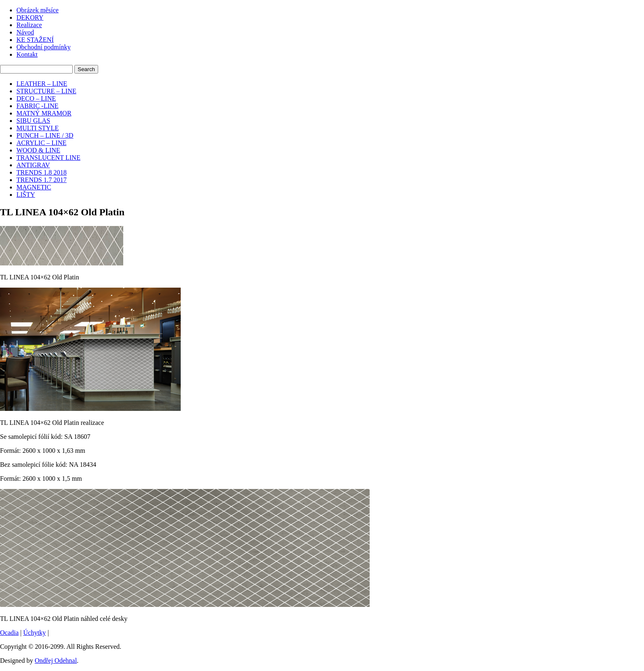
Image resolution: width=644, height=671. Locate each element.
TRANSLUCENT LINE (48, 158)
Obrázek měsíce (38, 10)
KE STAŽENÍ (35, 40)
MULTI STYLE (38, 128)
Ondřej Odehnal (56, 661)
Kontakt (27, 54)
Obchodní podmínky (44, 47)
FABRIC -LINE (37, 106)
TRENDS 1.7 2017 (41, 180)
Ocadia (9, 633)
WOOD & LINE (38, 150)
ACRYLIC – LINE (41, 143)
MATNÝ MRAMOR (44, 113)
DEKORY (30, 17)
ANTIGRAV (33, 165)
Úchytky (35, 633)
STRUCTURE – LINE (46, 91)
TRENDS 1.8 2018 (41, 172)
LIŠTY (26, 195)
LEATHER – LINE (42, 84)
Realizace (29, 25)
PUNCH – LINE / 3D (45, 135)
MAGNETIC (34, 187)
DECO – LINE (36, 98)
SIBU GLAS (33, 121)
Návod (25, 32)
